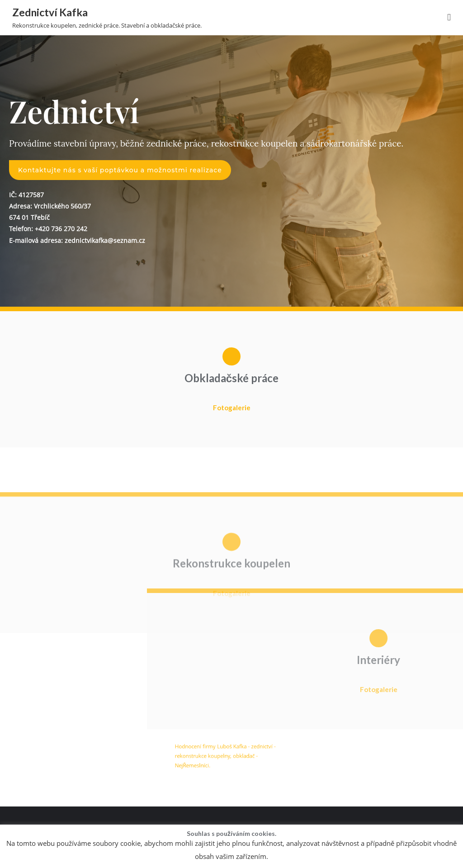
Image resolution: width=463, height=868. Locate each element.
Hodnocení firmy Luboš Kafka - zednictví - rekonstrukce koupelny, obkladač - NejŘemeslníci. (228, 760)
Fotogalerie (232, 408)
